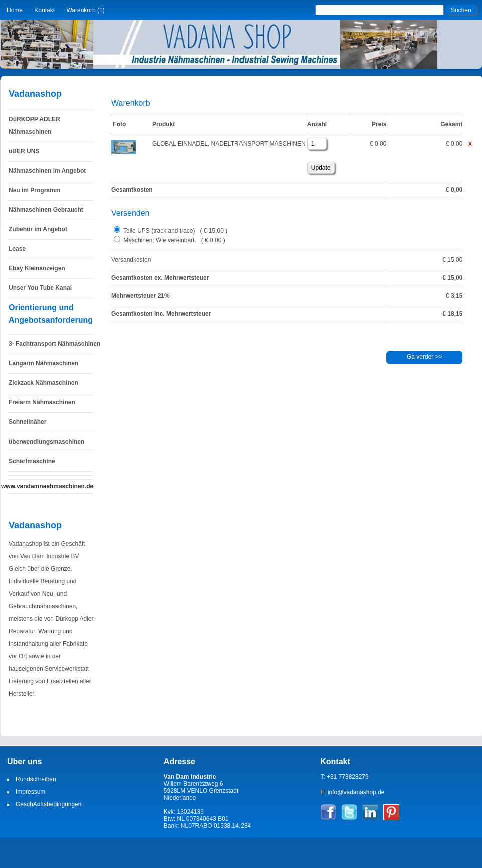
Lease (17, 249)
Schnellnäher (27, 422)
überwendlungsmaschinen (46, 442)
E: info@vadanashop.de (352, 792)
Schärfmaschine (32, 461)
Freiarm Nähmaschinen (42, 402)
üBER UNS (24, 151)
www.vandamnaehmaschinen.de (47, 486)
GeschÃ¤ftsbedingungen (48, 804)
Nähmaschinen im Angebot (47, 171)
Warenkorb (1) (85, 10)
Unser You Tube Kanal (40, 288)
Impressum (30, 792)
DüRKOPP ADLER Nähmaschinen (34, 125)
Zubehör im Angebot (38, 229)
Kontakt (44, 10)
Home (15, 10)
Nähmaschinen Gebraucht (46, 210)
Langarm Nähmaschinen (43, 363)
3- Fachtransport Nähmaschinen (54, 344)
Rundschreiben (36, 779)
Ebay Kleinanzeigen (37, 268)
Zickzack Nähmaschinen (43, 383)
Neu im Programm (34, 190)
